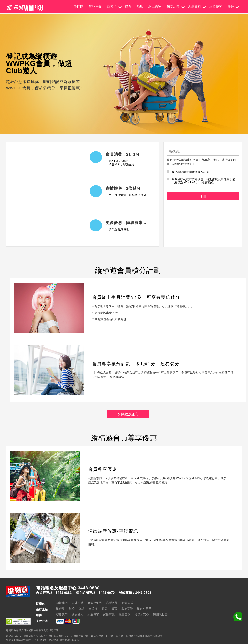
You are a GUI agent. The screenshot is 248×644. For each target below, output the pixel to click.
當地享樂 (95, 6)
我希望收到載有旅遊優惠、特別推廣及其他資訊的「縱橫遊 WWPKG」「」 (201, 181)
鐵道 (82, 609)
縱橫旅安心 (142, 614)
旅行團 (79, 6)
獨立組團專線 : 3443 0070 (95, 593)
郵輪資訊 (109, 614)
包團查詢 (125, 614)
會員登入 (78, 614)
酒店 (140, 6)
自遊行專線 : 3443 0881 (54, 593)
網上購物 (155, 6)
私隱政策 (112, 603)
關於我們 (62, 603)
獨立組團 (173, 6)
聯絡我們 (62, 614)
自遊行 (112, 6)
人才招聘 (78, 603)
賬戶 (231, 6)
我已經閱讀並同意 (188, 172)
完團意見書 (160, 614)
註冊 (203, 196)
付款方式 (128, 603)
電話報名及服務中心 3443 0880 (68, 588)
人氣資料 (194, 6)
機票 (128, 6)
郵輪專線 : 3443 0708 (135, 593)
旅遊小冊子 (144, 609)
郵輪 (72, 609)
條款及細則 (202, 172)
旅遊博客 (216, 6)
